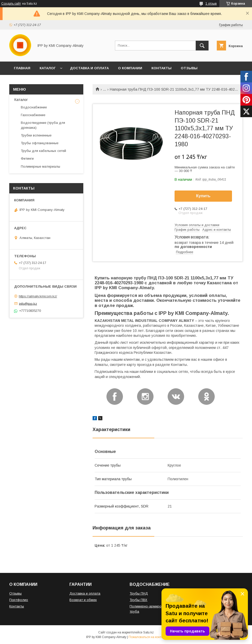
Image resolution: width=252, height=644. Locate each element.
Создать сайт (11, 4)
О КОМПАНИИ (130, 68)
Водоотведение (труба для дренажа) (43, 125)
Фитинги (27, 158)
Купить (203, 196)
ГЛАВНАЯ (22, 68)
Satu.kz (148, 632)
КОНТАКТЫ (161, 68)
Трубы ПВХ (138, 600)
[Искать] (202, 46)
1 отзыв (211, 4)
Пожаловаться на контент (147, 637)
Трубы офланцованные (40, 143)
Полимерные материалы (40, 166)
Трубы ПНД (139, 593)
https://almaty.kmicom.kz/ (38, 296)
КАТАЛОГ (48, 68)
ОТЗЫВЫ (189, 68)
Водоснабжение (34, 107)
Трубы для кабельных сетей (43, 151)
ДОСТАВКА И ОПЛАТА (89, 68)
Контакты (17, 606)
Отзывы (15, 593)
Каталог (21, 100)
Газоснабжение (33, 115)
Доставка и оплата (85, 593)
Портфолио (19, 600)
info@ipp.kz (28, 303)
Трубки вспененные (36, 135)
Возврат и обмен (83, 600)
